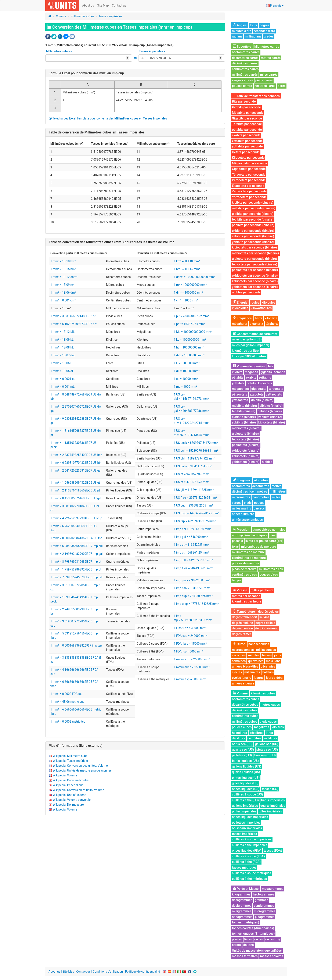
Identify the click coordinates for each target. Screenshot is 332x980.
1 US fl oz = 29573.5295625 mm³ (195, 498)
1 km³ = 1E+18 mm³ (187, 261)
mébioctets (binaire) (246, 428)
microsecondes (243, 650)
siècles (237, 672)
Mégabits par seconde (248, 113)
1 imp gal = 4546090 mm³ (191, 537)
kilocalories (240, 308)
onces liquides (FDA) (247, 851)
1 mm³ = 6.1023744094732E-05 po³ (74, 324)
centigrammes (264, 906)
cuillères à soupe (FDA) (248, 856)
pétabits (238, 378)
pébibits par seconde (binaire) (253, 225)
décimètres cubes (245, 710)
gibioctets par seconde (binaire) (255, 259)
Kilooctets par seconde (248, 158)
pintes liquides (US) (246, 778)
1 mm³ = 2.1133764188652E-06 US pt (75, 490)
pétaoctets (240, 394)
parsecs (259, 508)
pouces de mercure (246, 563)
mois (269, 661)
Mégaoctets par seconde (250, 163)
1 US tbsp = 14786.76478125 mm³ (196, 513)
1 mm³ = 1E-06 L (61, 363)
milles (276, 497)
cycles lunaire (242, 678)
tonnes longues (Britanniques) (253, 934)
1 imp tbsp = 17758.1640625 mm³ (196, 604)
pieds (248, 503)
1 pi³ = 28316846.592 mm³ (191, 316)
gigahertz (256, 324)
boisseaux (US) (265, 755)
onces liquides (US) (246, 789)
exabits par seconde (246, 135)
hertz (259, 318)
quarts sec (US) (243, 750)
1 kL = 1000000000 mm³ (190, 340)
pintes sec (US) (267, 750)
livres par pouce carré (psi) (264, 541)
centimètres (259, 491)
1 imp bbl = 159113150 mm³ (192, 529)
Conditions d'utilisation (108, 972)
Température (244, 612)
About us (88, 6)
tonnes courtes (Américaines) (253, 928)
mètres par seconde (246, 596)
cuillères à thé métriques (250, 879)
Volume (61, 16)
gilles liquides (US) (245, 783)
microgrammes (265, 911)
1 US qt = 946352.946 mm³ (192, 474)
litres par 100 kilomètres (249, 356)
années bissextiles (245, 666)
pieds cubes (268, 722)
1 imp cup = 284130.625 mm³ (193, 596)
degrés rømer (242, 634)
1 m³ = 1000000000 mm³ (190, 285)
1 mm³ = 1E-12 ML (62, 332)
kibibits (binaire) (262, 400)
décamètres (261, 486)
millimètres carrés (245, 75)
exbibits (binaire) (244, 417)
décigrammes (242, 906)
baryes (237, 580)
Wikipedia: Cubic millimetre (71, 780)
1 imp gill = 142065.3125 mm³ (194, 560)
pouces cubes (242, 727)
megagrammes (273, 889)
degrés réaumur (267, 628)
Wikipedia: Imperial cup (68, 785)
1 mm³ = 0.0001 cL (63, 379)
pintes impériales (244, 811)
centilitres (255, 738)
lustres (259, 678)
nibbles (267, 462)
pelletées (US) (242, 755)
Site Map (103, 6)
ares (272, 86)
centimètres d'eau (245, 575)
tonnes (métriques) (246, 922)
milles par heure (262, 590)
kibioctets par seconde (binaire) (255, 247)
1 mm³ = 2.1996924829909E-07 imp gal (76, 554)
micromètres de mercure (259, 547)
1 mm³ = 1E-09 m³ (62, 285)
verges (237, 503)
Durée (239, 644)
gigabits (266, 372)
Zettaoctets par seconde (249, 191)
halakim (268, 672)
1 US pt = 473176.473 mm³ (192, 482)
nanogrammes (242, 917)
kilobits (237, 372)
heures (267, 655)
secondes (239, 655)
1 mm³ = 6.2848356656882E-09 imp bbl (77, 546)
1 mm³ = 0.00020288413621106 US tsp (76, 538)
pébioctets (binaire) (246, 445)
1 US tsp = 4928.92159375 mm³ (195, 521)
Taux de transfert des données (256, 96)
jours (278, 655)
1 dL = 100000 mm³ (187, 371)
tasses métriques (244, 868)
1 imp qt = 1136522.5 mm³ (191, 545)
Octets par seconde (246, 152)
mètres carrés (271, 58)
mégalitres (262, 727)
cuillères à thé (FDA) (246, 862)
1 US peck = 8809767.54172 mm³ (196, 443)
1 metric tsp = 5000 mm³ (190, 679)
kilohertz (271, 318)
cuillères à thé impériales (250, 845)
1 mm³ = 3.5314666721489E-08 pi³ (73, 316)
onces (259, 939)
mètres (276, 486)
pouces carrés (242, 86)
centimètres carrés (245, 69)
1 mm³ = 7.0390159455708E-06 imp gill (76, 577)
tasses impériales (111, 16)
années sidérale (243, 683)
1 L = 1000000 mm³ (187, 363)
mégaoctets (241, 389)
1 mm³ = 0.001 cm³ (63, 300)
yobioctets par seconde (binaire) (255, 287)
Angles (240, 25)
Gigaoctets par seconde (249, 169)
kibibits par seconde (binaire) (253, 203)
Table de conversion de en (97, 132)
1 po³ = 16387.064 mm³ (189, 324)
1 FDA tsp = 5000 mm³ (189, 651)
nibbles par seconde (246, 292)
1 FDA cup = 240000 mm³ (191, 636)
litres (270, 733)
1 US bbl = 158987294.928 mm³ (195, 458)
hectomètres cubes (246, 699)
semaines (239, 661)
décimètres (240, 491)
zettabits (265, 378)
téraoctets (276, 389)
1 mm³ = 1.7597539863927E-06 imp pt (76, 569)
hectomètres (241, 486)
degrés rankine (243, 623)
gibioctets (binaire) (246, 434)
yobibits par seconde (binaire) (253, 242)
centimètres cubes (245, 716)
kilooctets (265, 383)
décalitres (256, 733)
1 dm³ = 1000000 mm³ (189, 293)
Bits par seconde (244, 101)
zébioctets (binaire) (246, 456)
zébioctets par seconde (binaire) (255, 281)
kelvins (264, 617)
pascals (238, 541)
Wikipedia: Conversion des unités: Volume (80, 766)
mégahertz (240, 324)
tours (254, 25)
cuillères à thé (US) (246, 800)
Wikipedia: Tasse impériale (70, 761)
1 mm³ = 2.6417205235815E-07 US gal (76, 471)
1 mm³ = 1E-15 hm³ (63, 269)
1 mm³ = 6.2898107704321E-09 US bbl (76, 463)
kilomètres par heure (247, 601)
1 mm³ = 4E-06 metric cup (67, 702)
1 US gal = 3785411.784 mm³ (193, 466)
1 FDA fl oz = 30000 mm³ (190, 628)
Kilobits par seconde (247, 107)
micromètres (241, 497)
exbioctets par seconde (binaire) (255, 276)
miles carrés (269, 75)
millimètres (278, 491)
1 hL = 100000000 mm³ (189, 347)
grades (269, 36)
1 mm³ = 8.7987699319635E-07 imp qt (76, 562)
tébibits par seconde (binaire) (253, 219)
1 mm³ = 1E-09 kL (62, 340)
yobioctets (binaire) (246, 462)
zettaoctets (274, 394)
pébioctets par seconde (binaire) (255, 270)
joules (255, 303)
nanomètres (261, 497)
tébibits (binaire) (244, 411)
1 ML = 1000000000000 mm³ (193, 332)
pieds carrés (264, 80)
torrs (235, 547)
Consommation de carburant (255, 334)
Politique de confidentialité (142, 972)
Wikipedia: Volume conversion (73, 800)
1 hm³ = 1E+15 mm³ (187, 269)
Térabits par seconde (247, 124)
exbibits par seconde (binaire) (253, 231)
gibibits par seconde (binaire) (253, 214)
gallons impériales (245, 806)
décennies (268, 666)
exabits (251, 378)
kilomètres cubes (263, 693)
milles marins (242, 508)
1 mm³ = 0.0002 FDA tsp (66, 694)
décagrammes (242, 900)
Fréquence (242, 318)
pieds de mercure (244, 569)
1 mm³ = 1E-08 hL (62, 347)
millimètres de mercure (248, 552)
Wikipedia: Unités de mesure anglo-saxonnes (82, 770)
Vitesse (240, 590)
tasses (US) (270, 789)
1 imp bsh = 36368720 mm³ (192, 588)
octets (251, 383)
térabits (280, 372)
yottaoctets (240, 400)
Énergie (240, 303)
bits (271, 366)
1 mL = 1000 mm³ (185, 387)
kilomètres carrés (267, 47)
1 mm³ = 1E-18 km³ (63, 261)
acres (282, 86)
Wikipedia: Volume (65, 775)
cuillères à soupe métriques (252, 873)
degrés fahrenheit (245, 617)
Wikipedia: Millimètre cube (70, 756)
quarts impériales (273, 806)
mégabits (251, 372)
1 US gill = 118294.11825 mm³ (194, 490)
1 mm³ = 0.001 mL (62, 387)
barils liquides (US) (245, 761)
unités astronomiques (248, 520)
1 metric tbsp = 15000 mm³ (192, 667)
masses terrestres (245, 956)
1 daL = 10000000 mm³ (189, 355)
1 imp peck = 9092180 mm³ (192, 580)
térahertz (272, 324)
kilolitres (278, 727)
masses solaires (272, 956)
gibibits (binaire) (271, 406)
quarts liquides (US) (246, 772)
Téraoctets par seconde (249, 175)
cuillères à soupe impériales (252, 839)
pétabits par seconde (247, 130)
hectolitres (240, 733)
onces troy (273, 939)
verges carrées (243, 80)
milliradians (253, 36)
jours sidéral (275, 678)
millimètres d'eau (271, 569)
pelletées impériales (246, 823)
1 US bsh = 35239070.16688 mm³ (196, 451)
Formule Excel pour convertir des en (86, 73)
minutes (254, 655)
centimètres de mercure (249, 558)
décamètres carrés (245, 58)
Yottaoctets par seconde (249, 197)
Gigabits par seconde (247, 118)
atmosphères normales (269, 530)
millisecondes (266, 650)
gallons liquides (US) (247, 766)
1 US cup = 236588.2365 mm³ (193, 505)
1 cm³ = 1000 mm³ (186, 300)
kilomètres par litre (245, 351)
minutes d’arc (242, 31)
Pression (241, 530)
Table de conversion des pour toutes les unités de (111, 242)
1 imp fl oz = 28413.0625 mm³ (194, 568)
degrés (264, 25)
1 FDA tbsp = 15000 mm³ (190, 644)
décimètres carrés (245, 63)
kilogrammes (241, 894)
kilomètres (261, 480)
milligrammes (242, 911)
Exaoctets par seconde (248, 186)
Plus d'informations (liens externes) (75, 746)
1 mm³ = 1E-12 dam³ (64, 277)
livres (248, 939)
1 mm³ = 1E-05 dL (62, 371)
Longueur (242, 480)
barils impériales (273, 800)
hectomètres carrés (246, 52)
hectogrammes (264, 894)
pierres (237, 939)
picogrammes (265, 917)
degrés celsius (268, 612)
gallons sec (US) (267, 744)
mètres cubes (270, 705)
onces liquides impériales (250, 817)
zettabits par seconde (247, 141)
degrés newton (243, 628)
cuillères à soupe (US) (248, 794)
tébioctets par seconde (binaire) (255, 264)
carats (237, 945)
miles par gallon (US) (247, 339)
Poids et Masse (246, 889)
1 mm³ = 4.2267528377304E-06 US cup (76, 518)
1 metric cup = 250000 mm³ (192, 659)
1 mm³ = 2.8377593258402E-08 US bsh (76, 455)
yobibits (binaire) (244, 422)
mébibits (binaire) (245, 406)
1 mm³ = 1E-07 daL (63, 355)
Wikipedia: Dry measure (68, 805)
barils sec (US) (242, 744)
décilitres (239, 738)
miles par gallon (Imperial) (251, 345)
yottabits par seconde (247, 146)
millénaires (252, 672)
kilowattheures (261, 308)
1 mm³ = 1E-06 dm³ (63, 293)
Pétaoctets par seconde (249, 180)
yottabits (238, 383)
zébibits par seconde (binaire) (253, 236)
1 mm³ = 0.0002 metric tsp (68, 722)
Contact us (119, 6)
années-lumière (243, 514)
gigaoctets (259, 389)
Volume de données (249, 366)
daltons (249, 945)
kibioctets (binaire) (272, 422)
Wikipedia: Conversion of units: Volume (78, 790)
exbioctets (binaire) (246, 451)
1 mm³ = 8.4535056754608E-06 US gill (76, 498)
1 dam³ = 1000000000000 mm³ (194, 277)
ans (278, 661)
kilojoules (268, 303)
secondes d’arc (264, 31)
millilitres (271, 738)
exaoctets (257, 394)
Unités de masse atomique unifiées (257, 951)
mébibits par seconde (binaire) (254, 208)
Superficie (242, 47)
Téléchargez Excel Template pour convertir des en (108, 118)
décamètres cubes (245, 705)
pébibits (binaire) (270, 411)
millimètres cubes (83, 16)
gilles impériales (270, 811)
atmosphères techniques (250, 535)
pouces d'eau (269, 575)
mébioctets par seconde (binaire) (256, 253)
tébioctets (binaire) (246, 439)
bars (273, 535)
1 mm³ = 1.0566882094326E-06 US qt (75, 483)
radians (237, 36)
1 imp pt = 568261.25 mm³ (191, 552)
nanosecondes (259, 644)
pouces (259, 503)
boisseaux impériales (247, 828)
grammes (261, 900)
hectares (261, 86)
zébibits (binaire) (270, 417)
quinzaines (256, 661)
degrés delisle (265, 623)
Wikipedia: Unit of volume (69, 795)
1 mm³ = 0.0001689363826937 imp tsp (76, 645)
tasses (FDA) (273, 851)
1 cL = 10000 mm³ (186, 379)
